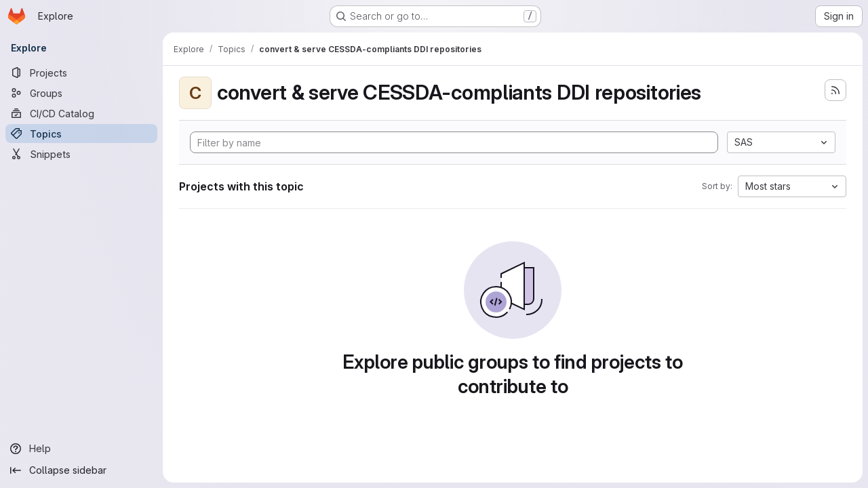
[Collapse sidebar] (81, 470)
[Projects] (81, 73)
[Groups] (81, 93)
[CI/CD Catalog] (81, 113)
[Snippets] (81, 154)
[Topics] (81, 134)
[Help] (81, 449)
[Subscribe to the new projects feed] (835, 90)
